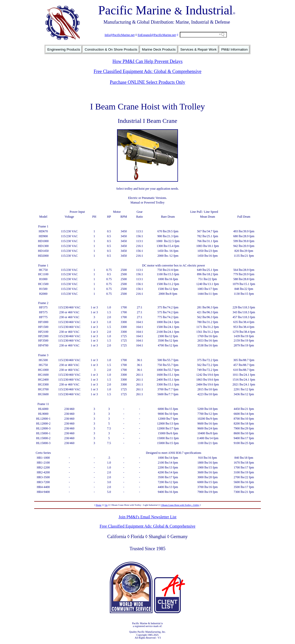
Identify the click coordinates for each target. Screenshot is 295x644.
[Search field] (203, 35)
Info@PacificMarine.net (120, 35)
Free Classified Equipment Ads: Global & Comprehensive (147, 71)
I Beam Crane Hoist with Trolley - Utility (180, 505)
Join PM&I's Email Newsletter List (147, 517)
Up (106, 505)
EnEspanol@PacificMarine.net (157, 35)
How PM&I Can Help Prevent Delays (147, 61)
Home (99, 505)
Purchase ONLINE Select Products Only (147, 82)
